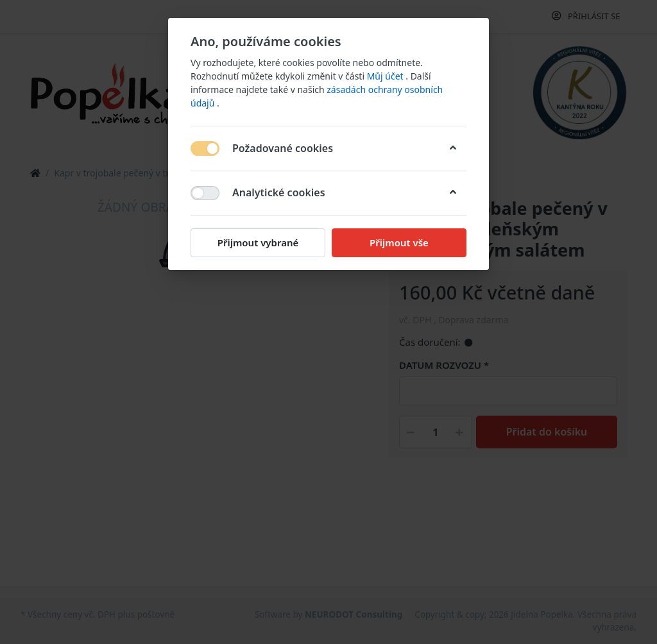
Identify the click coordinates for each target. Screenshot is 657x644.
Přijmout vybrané (258, 242)
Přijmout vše (399, 242)
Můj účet (387, 76)
